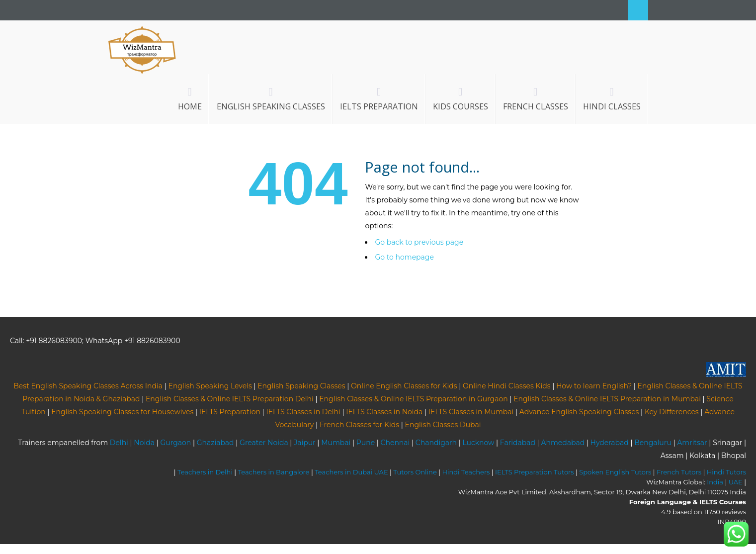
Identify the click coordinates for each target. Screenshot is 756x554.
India (715, 482)
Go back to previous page (419, 242)
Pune (366, 443)
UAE (736, 482)
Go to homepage (404, 257)
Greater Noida (264, 443)
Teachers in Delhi (205, 472)
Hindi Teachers (466, 472)
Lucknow (478, 443)
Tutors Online (415, 472)
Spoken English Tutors (615, 472)
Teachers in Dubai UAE (351, 472)
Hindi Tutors (726, 472)
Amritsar (692, 443)
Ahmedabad (563, 443)
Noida (144, 443)
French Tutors (679, 472)
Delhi (119, 443)
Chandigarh (436, 443)
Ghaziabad (215, 443)
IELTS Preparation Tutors (535, 472)
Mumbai (336, 443)
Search (638, 10)
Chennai (395, 443)
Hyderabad (610, 443)
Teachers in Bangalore (274, 472)
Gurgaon (175, 443)
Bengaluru (653, 443)
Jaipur (305, 443)
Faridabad (518, 443)
